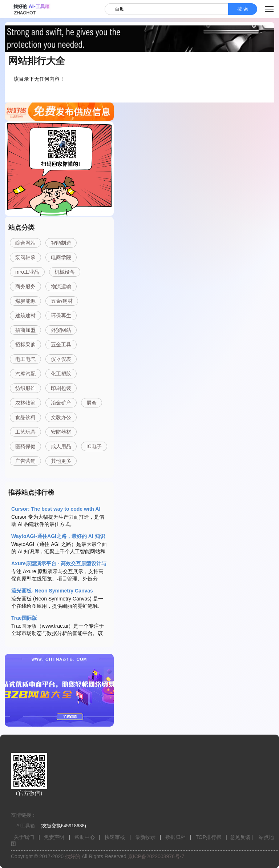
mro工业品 (27, 272)
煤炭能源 (25, 301)
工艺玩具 (25, 432)
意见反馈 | (242, 837)
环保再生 (61, 316)
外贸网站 (61, 330)
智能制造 (61, 243)
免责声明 (54, 837)
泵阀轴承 (25, 257)
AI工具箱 (26, 826)
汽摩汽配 (25, 374)
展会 (92, 403)
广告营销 (25, 461)
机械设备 (65, 272)
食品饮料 (25, 417)
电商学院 (61, 257)
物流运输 (61, 286)
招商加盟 (25, 330)
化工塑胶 (61, 374)
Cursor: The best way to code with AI (56, 509)
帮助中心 (85, 837)
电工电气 (25, 359)
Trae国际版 (24, 618)
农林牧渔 (25, 403)
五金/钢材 (62, 301)
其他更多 (61, 461)
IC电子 (94, 446)
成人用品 (61, 446)
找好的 (73, 856)
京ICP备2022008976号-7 (156, 856)
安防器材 (61, 432)
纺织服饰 (25, 388)
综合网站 (25, 243)
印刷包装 (61, 388)
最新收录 (145, 837)
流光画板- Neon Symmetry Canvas (52, 591)
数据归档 (175, 837)
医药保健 (25, 446)
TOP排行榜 (209, 837)
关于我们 (24, 837)
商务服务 (25, 286)
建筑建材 (25, 316)
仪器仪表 (61, 359)
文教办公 (61, 417)
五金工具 (61, 345)
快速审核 (115, 837)
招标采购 (25, 345)
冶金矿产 (61, 403)
